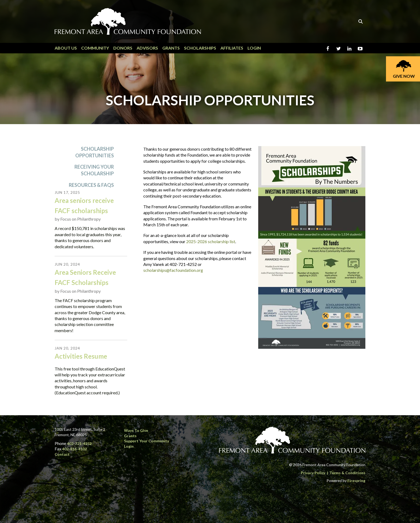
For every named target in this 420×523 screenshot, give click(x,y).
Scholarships (200, 48)
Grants (171, 48)
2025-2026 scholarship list (211, 241)
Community (95, 48)
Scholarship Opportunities (95, 152)
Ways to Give (136, 430)
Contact (62, 454)
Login (254, 48)
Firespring (356, 481)
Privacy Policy (313, 473)
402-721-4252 (79, 444)
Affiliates (232, 48)
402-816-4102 (74, 449)
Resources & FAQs (91, 185)
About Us (66, 48)
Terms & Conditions (347, 473)
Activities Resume (81, 356)
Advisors (147, 48)
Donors (123, 48)
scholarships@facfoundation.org (173, 270)
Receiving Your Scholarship (94, 170)
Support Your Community (147, 441)
